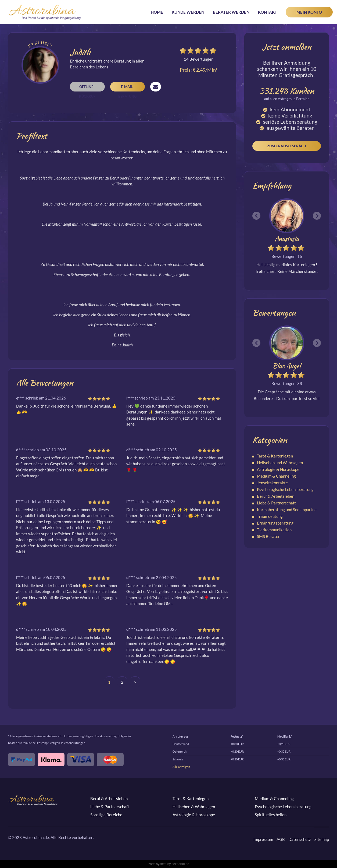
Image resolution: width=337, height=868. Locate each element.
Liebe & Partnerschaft (276, 503)
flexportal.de (180, 864)
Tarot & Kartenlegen (275, 456)
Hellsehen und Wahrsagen (280, 463)
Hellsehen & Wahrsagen (194, 807)
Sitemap (322, 839)
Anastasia (287, 239)
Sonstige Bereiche (106, 815)
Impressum (263, 839)
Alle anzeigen (181, 767)
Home (157, 12)
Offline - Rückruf (87, 88)
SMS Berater (268, 536)
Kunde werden (188, 12)
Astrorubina (45, 12)
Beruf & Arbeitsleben (276, 496)
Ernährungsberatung (275, 523)
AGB (281, 839)
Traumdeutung (270, 516)
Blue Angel (287, 366)
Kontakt (268, 12)
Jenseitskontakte (272, 483)
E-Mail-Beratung (127, 88)
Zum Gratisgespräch (287, 146)
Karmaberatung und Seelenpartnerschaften (295, 510)
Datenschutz (300, 839)
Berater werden (231, 12)
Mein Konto (309, 12)
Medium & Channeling (276, 476)
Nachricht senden (156, 87)
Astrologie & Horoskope (278, 469)
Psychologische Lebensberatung (285, 489)
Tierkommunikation (274, 530)
